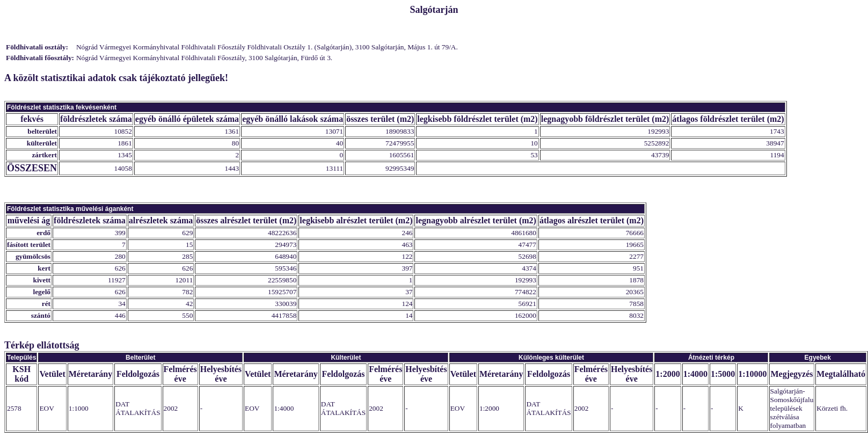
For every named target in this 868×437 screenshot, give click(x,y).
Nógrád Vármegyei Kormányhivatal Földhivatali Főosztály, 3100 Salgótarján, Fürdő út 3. (204, 58)
